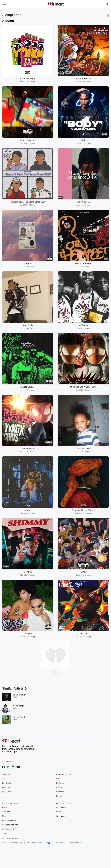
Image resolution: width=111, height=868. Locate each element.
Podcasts (6, 787)
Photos (59, 796)
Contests (60, 792)
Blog (4, 816)
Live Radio (7, 783)
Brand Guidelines (9, 820)
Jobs (4, 833)
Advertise (6, 812)
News (59, 779)
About (5, 807)
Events (59, 787)
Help (4, 843)
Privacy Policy (16, 843)
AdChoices (76, 843)
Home (59, 812)
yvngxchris (13, 15)
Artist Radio (7, 792)
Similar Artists (15, 688)
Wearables (61, 816)
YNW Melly (19, 706)
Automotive (61, 807)
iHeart (5, 779)
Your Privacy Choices (38, 843)
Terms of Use (60, 843)
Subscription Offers (10, 829)
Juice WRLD (19, 695)
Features (60, 783)
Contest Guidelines (10, 825)
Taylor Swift (19, 717)
